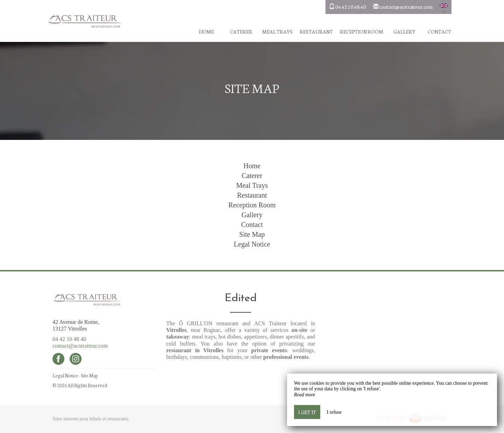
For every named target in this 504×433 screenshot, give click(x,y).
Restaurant (316, 32)
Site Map (252, 234)
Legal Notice (252, 244)
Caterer (241, 32)
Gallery (404, 32)
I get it (307, 412)
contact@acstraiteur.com (80, 346)
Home (206, 32)
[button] (444, 7)
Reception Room (362, 32)
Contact (439, 32)
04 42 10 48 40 (69, 339)
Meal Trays (277, 32)
